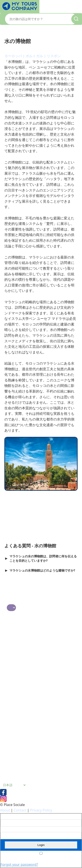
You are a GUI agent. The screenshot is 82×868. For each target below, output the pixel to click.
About (5, 810)
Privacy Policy (41, 810)
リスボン (54, 56)
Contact (20, 810)
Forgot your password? (19, 865)
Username (7, 816)
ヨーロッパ (13, 56)
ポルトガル (34, 56)
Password (7, 829)
